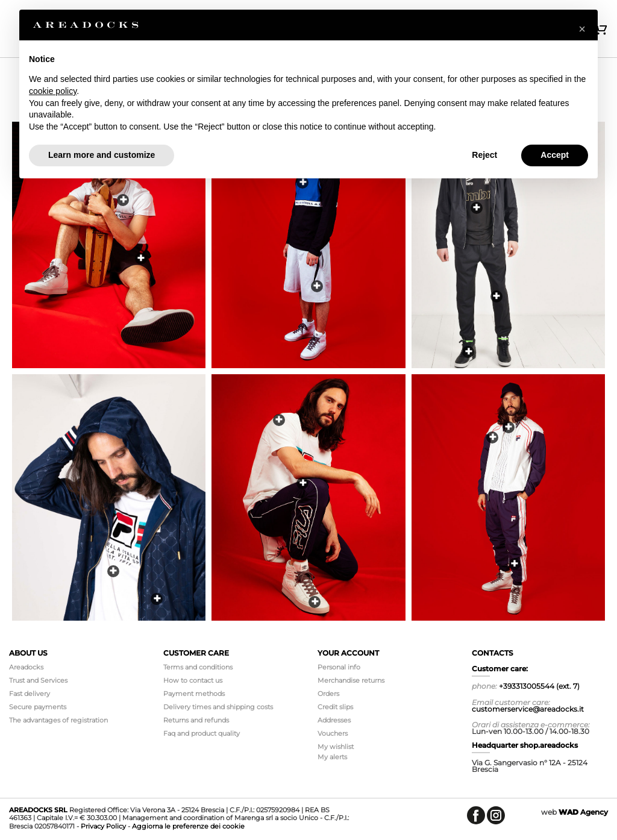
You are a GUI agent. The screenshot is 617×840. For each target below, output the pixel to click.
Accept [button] (555, 155)
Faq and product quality (202, 733)
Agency (583, 812)
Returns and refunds (196, 720)
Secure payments (38, 707)
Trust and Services (38, 680)
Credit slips (335, 707)
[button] (582, 29)
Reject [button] (484, 155)
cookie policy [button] (53, 91)
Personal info (339, 667)
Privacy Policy (103, 826)
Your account (348, 653)
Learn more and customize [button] (102, 155)
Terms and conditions (198, 667)
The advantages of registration (58, 720)
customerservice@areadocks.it (528, 709)
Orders (328, 694)
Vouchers (333, 733)
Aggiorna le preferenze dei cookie (188, 826)
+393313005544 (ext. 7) (539, 686)
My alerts (332, 757)
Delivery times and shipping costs (218, 707)
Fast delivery (30, 694)
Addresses (334, 720)
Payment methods (194, 694)
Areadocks (26, 667)
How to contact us (193, 680)
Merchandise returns (351, 680)
